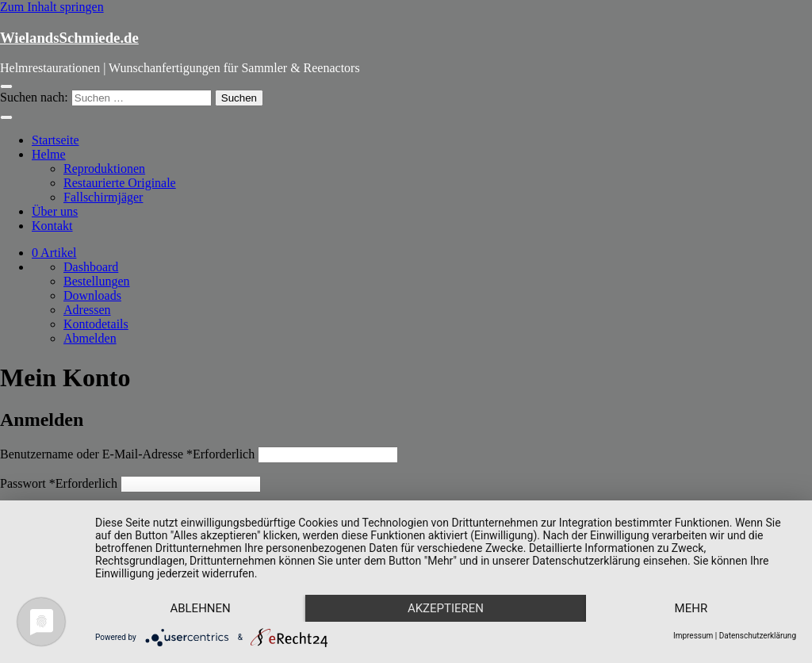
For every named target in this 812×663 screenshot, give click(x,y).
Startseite (56, 140)
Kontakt (52, 226)
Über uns (55, 211)
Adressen (87, 310)
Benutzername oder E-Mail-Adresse (127, 454)
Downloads (92, 295)
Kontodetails (96, 324)
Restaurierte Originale (120, 183)
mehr (691, 608)
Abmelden (90, 338)
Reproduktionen (104, 169)
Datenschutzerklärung (758, 636)
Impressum (693, 636)
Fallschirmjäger (103, 197)
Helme (49, 154)
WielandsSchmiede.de (69, 38)
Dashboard (91, 267)
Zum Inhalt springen (52, 7)
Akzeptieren (446, 608)
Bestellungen (97, 281)
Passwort (59, 483)
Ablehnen (200, 608)
